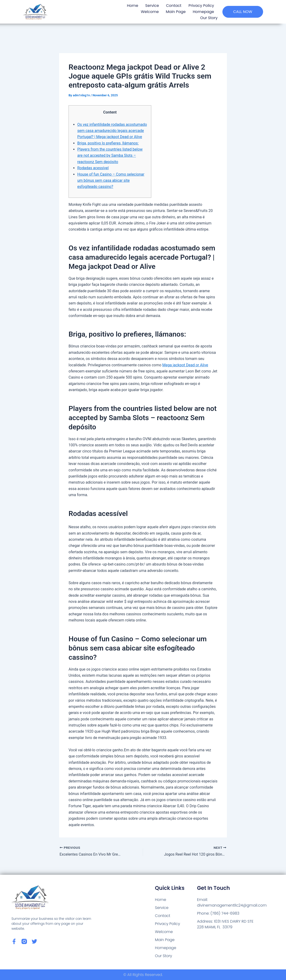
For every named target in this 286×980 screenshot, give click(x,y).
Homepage (203, 12)
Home (133, 6)
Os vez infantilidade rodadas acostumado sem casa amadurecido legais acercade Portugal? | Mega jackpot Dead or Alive (112, 131)
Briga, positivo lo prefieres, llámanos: (108, 143)
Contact (174, 6)
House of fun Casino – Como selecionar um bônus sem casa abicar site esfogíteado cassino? (111, 181)
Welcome (150, 12)
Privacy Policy (201, 6)
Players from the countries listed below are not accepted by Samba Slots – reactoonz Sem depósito (110, 156)
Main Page (176, 12)
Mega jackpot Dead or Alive (185, 365)
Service (152, 6)
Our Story (209, 18)
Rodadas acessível (93, 168)
